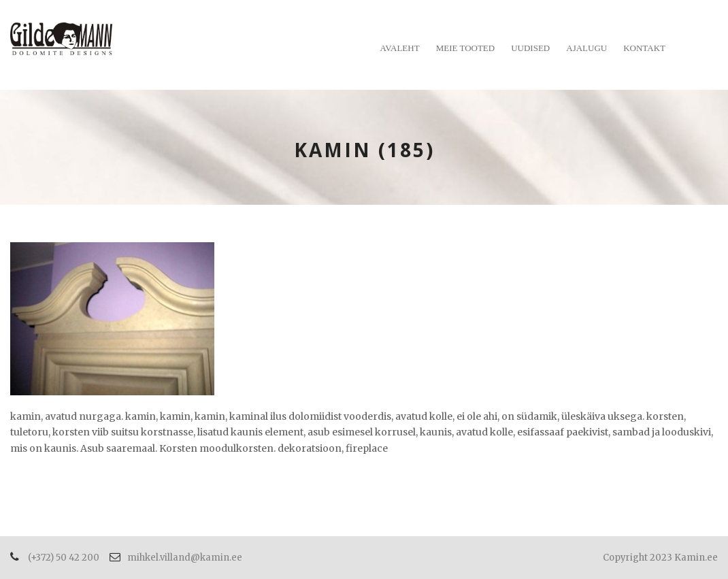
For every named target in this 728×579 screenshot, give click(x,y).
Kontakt (644, 48)
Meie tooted (466, 48)
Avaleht (400, 48)
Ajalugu (586, 48)
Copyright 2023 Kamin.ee (660, 558)
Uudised (530, 48)
